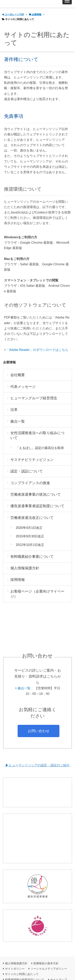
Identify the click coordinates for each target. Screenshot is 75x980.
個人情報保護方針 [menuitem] (25, 573)
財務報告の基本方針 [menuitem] (46, 951)
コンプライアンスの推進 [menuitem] (30, 487)
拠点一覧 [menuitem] (18, 426)
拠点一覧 (24, 693)
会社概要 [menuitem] (18, 379)
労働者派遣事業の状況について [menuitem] (36, 499)
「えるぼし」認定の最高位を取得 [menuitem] (40, 452)
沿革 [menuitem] (14, 414)
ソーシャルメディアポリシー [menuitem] (49, 956)
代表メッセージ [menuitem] (23, 391)
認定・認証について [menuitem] (27, 476)
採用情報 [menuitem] (18, 584)
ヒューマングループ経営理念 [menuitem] (34, 403)
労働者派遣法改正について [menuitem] (32, 522)
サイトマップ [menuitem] (59, 967)
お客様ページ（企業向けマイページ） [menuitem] (37, 598)
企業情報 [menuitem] (9, 367)
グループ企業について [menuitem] (19, 973)
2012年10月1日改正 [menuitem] (30, 549)
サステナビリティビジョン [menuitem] (32, 464)
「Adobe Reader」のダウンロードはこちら (37, 354)
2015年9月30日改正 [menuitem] (30, 541)
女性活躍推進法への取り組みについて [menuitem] (37, 440)
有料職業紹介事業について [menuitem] (32, 561)
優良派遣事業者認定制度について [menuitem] (37, 510)
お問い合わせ (39, 735)
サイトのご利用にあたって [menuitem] (22, 962)
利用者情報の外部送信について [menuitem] (25, 967)
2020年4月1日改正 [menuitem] (29, 532)
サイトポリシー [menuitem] (15, 956)
